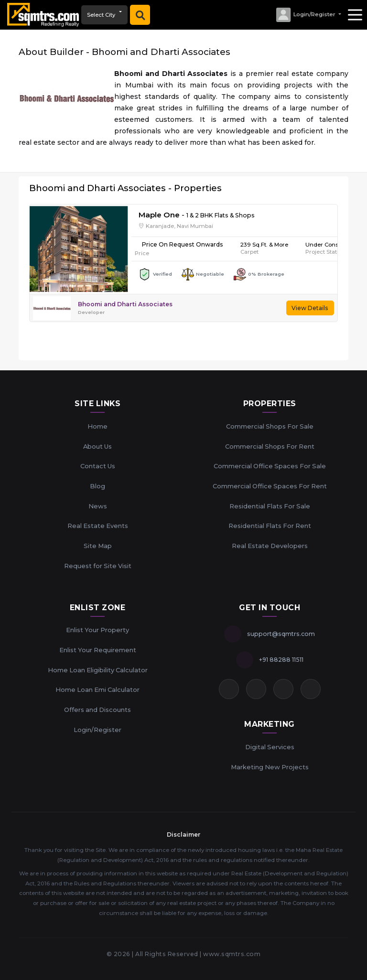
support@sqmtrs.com (281, 634)
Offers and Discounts (97, 710)
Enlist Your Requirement (98, 650)
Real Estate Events (98, 526)
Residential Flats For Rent (270, 526)
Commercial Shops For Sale (270, 426)
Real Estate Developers (270, 546)
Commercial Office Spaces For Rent (270, 486)
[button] (308, 15)
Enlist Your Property (97, 630)
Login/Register (97, 730)
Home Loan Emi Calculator (97, 689)
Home (97, 426)
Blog (97, 486)
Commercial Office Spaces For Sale (270, 466)
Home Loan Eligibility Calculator (98, 670)
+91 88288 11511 (281, 660)
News (98, 506)
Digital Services (270, 747)
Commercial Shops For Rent (270, 446)
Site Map (98, 546)
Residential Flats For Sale (270, 506)
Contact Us (98, 466)
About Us (97, 446)
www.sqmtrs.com (232, 954)
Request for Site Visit (98, 566)
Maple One (159, 215)
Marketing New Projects (270, 767)
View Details (310, 308)
